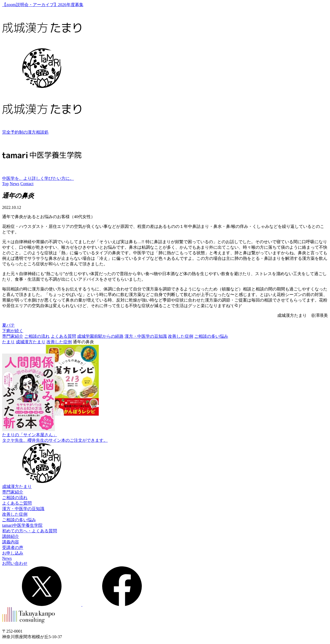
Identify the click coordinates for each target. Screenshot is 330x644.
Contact (27, 184)
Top (5, 184)
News (15, 184)
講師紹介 (11, 536)
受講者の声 (13, 547)
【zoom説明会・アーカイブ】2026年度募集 (43, 5)
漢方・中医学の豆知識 (146, 336)
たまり (8, 342)
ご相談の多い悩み (211, 336)
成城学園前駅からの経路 (100, 336)
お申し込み (13, 553)
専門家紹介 (13, 336)
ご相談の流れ (37, 336)
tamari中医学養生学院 (22, 525)
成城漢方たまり (31, 342)
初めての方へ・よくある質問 (30, 531)
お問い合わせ (15, 563)
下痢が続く (13, 331)
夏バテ (8, 325)
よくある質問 (63, 336)
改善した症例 (181, 336)
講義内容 (11, 542)
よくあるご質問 (17, 503)
